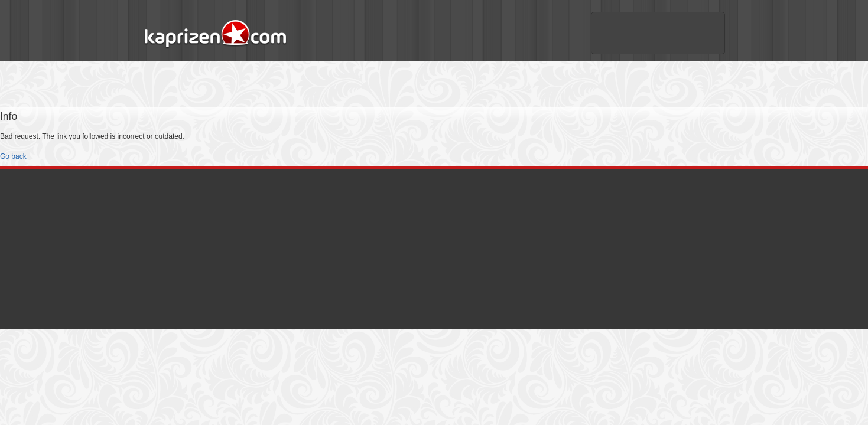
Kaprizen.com (215, 35)
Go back (13, 156)
